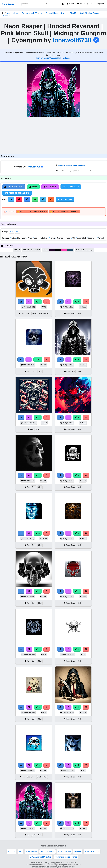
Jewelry (67, 238)
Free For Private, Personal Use (71, 165)
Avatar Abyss (13, 13)
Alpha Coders (8, 4)
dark (18, 232)
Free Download (14, 187)
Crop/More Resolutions (17, 193)
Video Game (43, 313)
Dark (73, 313)
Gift (73, 238)
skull (12, 232)
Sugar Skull (81, 238)
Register (100, 4)
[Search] (47, 4)
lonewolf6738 (72, 40)
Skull (28, 313)
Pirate (30, 238)
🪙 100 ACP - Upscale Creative (32, 212)
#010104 (58, 250)
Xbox (34, 313)
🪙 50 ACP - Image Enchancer (65, 212)
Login (93, 4)
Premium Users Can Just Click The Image (53, 58)
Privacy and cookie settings (66, 857)
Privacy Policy (31, 851)
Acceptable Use (64, 851)
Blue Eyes (31, 777)
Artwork (101, 238)
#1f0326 (52, 250)
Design (36, 238)
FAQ (20, 851)
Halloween (21, 238)
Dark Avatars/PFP (30, 13)
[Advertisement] (53, 135)
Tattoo (13, 238)
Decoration (92, 238)
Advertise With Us (92, 851)
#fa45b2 (64, 250)
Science (60, 238)
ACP (8, 212)
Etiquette (78, 851)
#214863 (70, 250)
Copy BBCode (65, 199)
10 (38, 360)
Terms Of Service (47, 851)
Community (82, 4)
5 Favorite (50, 187)
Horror (52, 238)
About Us (11, 851)
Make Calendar (71, 187)
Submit (71, 4)
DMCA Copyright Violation (41, 857)
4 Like (33, 187)
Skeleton (44, 238)
